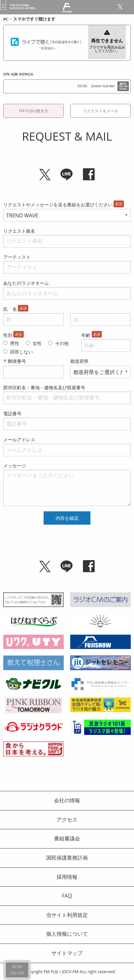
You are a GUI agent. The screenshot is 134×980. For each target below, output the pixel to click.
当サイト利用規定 (67, 915)
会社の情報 (67, 800)
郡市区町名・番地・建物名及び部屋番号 (44, 387)
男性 (15, 343)
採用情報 (67, 877)
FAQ (67, 896)
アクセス (67, 820)
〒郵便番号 (15, 361)
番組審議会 (67, 838)
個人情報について (67, 934)
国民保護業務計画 (67, 858)
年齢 (86, 335)
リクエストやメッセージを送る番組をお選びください (58, 205)
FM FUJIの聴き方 (33, 111)
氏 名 (10, 309)
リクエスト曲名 (19, 231)
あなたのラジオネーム (26, 283)
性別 (8, 335)
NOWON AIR (17, 970)
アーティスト (17, 257)
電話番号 (12, 414)
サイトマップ (67, 953)
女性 (37, 343)
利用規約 (47, 48)
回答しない (21, 352)
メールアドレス (19, 440)
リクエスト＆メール (100, 111)
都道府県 (79, 361)
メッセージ (15, 466)
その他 (62, 343)
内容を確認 (67, 518)
